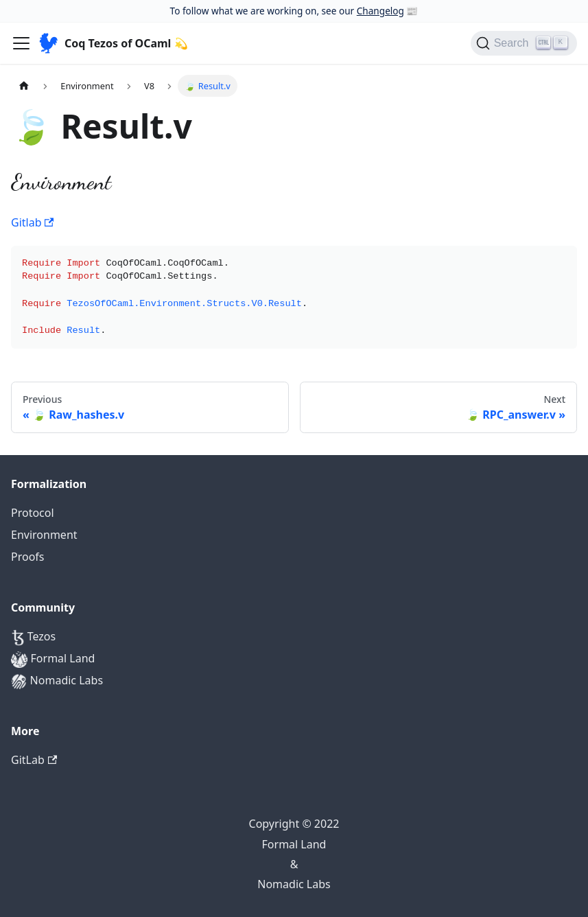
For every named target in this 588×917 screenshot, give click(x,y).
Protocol (33, 513)
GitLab (34, 760)
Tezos (33, 637)
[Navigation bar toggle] (21, 43)
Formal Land (53, 659)
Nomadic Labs (57, 681)
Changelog (380, 11)
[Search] (524, 43)
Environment (44, 535)
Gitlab (32, 222)
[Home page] (24, 85)
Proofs (28, 557)
